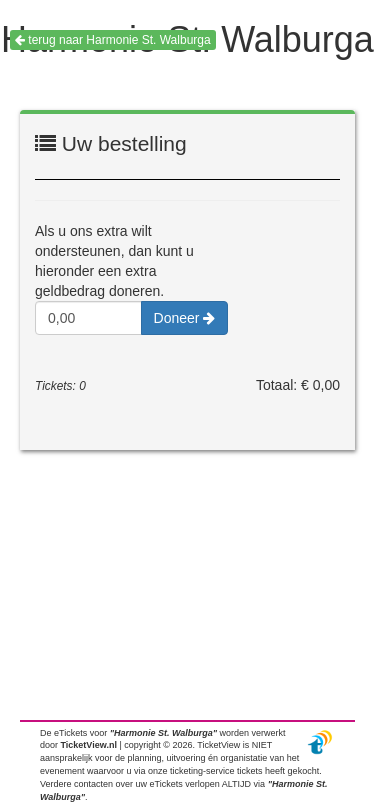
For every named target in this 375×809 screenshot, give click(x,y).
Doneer (185, 318)
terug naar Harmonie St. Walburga (113, 40)
